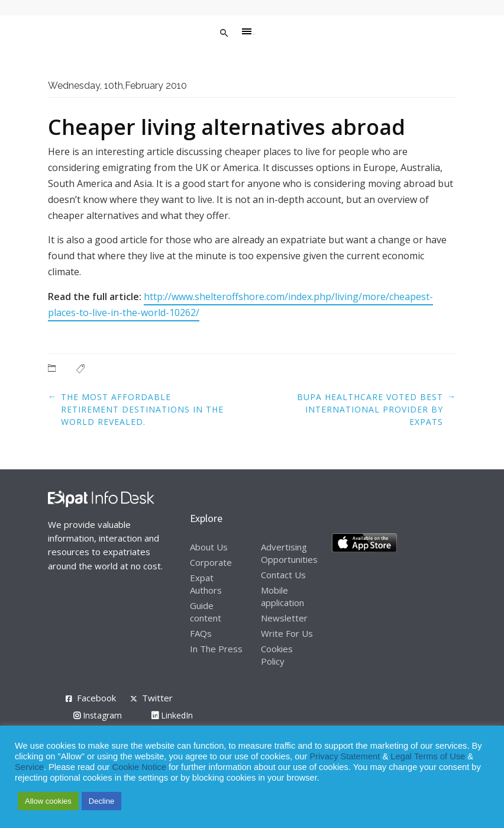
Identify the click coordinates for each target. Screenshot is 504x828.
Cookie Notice (139, 767)
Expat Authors (206, 584)
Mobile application (282, 596)
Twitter (157, 698)
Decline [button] (101, 801)
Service (29, 767)
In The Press (216, 649)
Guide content (206, 612)
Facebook (96, 698)
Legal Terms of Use (428, 756)
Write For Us (287, 633)
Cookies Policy (277, 655)
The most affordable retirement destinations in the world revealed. (142, 409)
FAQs (201, 633)
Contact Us (283, 575)
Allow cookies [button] (48, 801)
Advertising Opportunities (289, 553)
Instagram (98, 715)
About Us (209, 547)
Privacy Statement (345, 756)
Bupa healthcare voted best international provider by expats (370, 409)
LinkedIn (172, 715)
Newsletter (284, 618)
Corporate (211, 562)
